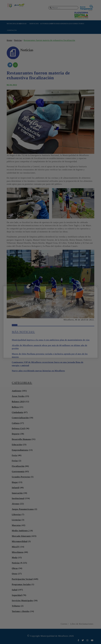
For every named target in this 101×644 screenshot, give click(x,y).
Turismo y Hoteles (21, 611)
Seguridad (17, 595)
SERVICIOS (34, 24)
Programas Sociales (21, 584)
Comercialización (20, 418)
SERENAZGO (67, 24)
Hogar (15, 482)
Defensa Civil (18, 429)
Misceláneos (18, 552)
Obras (15, 568)
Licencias (16, 520)
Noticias (18, 40)
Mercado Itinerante (21, 536)
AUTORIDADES (45, 24)
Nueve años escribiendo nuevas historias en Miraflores (38, 371)
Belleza (15, 407)
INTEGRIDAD (56, 24)
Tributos (16, 606)
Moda (15, 558)
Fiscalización (18, 466)
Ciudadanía (17, 412)
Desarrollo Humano (21, 439)
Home (9, 40)
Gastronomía (18, 472)
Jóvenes (16, 504)
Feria (14, 455)
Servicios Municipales (22, 601)
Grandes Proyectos (21, 477)
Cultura (16, 423)
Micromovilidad (20, 541)
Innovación (17, 493)
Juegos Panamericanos (23, 509)
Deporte (16, 434)
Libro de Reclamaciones (82, 624)
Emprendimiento (20, 450)
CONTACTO (12, 30)
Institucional (18, 498)
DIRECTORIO (78, 24)
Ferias (15, 461)
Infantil (16, 488)
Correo (64, 624)
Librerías (16, 515)
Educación (17, 445)
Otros (15, 574)
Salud (15, 590)
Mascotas (16, 525)
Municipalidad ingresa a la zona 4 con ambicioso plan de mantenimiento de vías (51, 340)
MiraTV (16, 547)
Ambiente (16, 391)
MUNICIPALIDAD (12, 24)
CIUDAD (23, 24)
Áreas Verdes (18, 396)
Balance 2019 (18, 402)
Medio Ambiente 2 (21, 531)
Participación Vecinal (22, 579)
